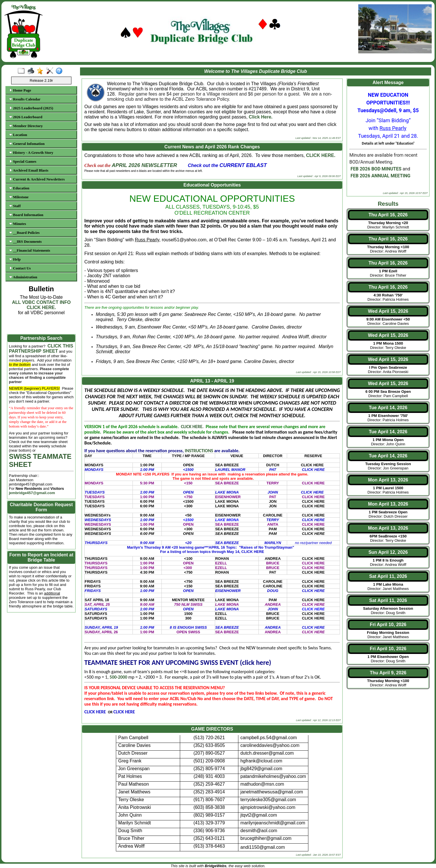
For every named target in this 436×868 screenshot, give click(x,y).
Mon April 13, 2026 (388, 480)
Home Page (20, 90)
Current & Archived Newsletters (37, 179)
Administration (23, 277)
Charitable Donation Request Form (41, 507)
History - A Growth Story (31, 153)
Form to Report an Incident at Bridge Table (41, 557)
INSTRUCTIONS (199, 451)
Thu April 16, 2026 (388, 215)
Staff (15, 206)
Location (18, 135)
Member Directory (26, 126)
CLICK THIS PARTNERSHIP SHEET (41, 348)
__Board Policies (24, 233)
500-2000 (118, 677)
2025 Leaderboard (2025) (31, 108)
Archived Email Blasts (29, 170)
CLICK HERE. (321, 155)
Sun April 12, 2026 (388, 552)
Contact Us (20, 268)
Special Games (23, 161)
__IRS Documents (25, 241)
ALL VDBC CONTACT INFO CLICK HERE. (41, 305)
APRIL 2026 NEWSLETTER (145, 165)
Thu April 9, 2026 (388, 673)
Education (19, 188)
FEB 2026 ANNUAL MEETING (380, 176)
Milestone (19, 197)
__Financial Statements (30, 250)
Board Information (26, 215)
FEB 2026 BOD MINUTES (376, 169)
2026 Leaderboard (26, 117)
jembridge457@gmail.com (32, 493)
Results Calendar (25, 99)
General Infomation (27, 144)
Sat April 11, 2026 (388, 576)
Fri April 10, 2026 (388, 625)
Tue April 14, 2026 (388, 408)
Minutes (18, 224)
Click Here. (261, 117)
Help (15, 259)
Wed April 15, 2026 (388, 311)
